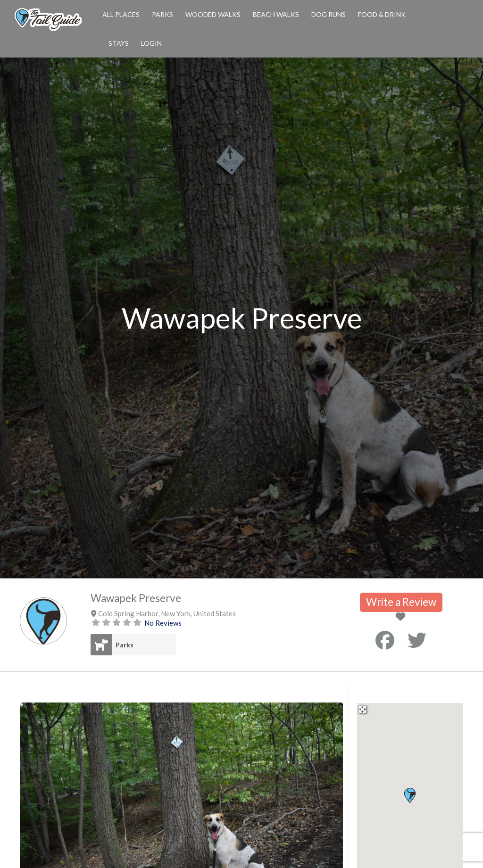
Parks (162, 14)
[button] (410, 795)
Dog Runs (329, 14)
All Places (121, 14)
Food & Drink (382, 14)
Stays (119, 43)
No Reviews (163, 623)
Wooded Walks (213, 14)
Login (151, 43)
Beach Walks (276, 14)
